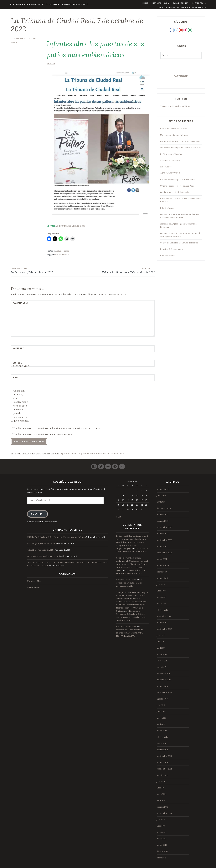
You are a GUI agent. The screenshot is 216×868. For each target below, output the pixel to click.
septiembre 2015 (164, 758)
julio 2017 (161, 637)
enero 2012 (161, 860)
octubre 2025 (163, 491)
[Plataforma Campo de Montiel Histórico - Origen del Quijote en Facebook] (172, 32)
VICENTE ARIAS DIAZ (126, 582)
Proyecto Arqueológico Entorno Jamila (178, 181)
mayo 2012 (161, 841)
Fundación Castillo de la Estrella (175, 194)
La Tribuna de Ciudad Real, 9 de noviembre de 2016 (129, 585)
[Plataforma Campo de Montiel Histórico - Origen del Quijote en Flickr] (185, 32)
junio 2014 (161, 790)
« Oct (119, 519)
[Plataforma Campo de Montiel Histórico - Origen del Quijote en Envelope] (190, 32)
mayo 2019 (161, 599)
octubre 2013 (162, 809)
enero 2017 (161, 669)
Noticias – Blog (167, 3)
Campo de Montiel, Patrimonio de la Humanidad (188, 8)
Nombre (18, 350)
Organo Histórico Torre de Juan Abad (177, 188)
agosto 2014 (162, 777)
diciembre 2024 (164, 510)
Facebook (181, 78)
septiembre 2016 (164, 694)
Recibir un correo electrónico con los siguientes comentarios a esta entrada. (57, 430)
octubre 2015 (162, 752)
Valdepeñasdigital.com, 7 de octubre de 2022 (119, 272)
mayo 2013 (161, 834)
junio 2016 (161, 713)
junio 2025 (161, 497)
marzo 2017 (162, 656)
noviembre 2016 (164, 682)
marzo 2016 (162, 733)
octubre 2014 (163, 764)
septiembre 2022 (164, 542)
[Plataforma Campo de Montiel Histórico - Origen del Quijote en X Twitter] (176, 32)
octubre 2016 (163, 688)
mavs (14, 44)
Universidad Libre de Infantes (174, 137)
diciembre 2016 (164, 675)
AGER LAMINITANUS (170, 175)
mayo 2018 (161, 605)
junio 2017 (161, 644)
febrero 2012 (162, 853)
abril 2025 (161, 504)
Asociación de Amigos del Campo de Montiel (180, 150)
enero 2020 (162, 574)
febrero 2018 (162, 612)
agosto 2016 (162, 701)
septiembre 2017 (164, 631)
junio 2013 (161, 828)
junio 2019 (161, 593)
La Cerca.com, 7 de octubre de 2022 (47, 272)
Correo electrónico (20, 368)
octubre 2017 (162, 624)
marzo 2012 (162, 847)
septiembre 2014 (164, 771)
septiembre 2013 (164, 815)
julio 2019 (161, 586)
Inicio (152, 3)
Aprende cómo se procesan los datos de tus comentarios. (93, 455)
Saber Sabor (166, 169)
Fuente (101, 143)
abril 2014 (161, 802)
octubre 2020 (163, 567)
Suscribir (38, 516)
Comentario (20, 307)
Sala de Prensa (187, 3)
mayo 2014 (161, 796)
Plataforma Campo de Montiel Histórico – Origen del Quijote (43, 4)
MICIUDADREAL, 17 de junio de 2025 (43, 558)
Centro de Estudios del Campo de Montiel (179, 245)
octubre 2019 (163, 580)
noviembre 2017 (164, 618)
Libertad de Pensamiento (172, 251)
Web (15, 379)
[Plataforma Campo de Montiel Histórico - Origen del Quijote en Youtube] (181, 32)
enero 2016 (162, 745)
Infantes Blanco (167, 210)
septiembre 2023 (164, 529)
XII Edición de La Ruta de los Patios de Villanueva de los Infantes (56, 539)
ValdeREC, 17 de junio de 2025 (40, 552)
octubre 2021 (162, 548)
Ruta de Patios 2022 (63, 257)
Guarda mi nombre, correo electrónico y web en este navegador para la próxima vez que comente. (21, 407)
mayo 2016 (161, 720)
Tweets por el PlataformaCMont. (175, 108)
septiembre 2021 (164, 555)
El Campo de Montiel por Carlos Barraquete (180, 143)
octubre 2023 (163, 523)
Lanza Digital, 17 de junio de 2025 (42, 545)
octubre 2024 (163, 517)
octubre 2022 (163, 536)
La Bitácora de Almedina (171, 156)
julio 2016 (161, 707)
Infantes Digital (167, 257)
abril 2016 (161, 726)
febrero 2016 (162, 739)
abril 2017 (161, 650)
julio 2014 (161, 783)
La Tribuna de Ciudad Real (70, 228)
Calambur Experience (170, 162)
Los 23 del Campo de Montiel (173, 131)
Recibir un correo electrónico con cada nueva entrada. (44, 436)
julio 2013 (161, 821)
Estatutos (204, 3)
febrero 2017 (162, 663)
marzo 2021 (162, 561)
